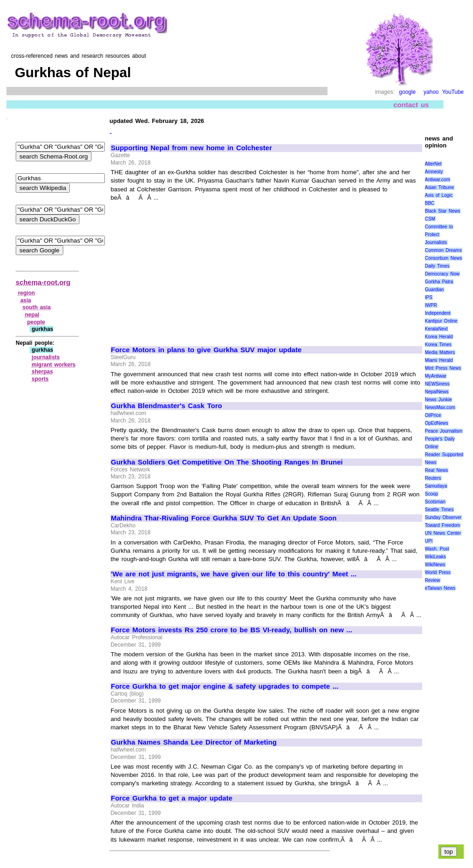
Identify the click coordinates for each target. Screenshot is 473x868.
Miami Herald (439, 360)
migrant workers (54, 365)
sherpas (42, 372)
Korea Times (438, 345)
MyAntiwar (436, 376)
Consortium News (444, 258)
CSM (430, 219)
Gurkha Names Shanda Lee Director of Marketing (194, 742)
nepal (32, 315)
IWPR (431, 305)
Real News (437, 470)
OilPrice (433, 415)
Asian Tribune (440, 187)
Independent (438, 313)
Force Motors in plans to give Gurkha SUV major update (206, 350)
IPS (429, 297)
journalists (46, 357)
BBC (430, 203)
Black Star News (443, 211)
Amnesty (434, 172)
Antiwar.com (437, 180)
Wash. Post (437, 549)
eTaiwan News (440, 588)
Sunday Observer (443, 517)
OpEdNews (437, 423)
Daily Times (437, 266)
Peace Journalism (444, 431)
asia (26, 300)
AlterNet (433, 164)
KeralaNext (436, 329)
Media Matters (440, 352)
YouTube (453, 92)
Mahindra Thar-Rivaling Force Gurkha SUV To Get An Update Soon (224, 518)
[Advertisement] (188, 269)
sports (40, 379)
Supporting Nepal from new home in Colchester (191, 148)
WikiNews (435, 565)
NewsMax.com (440, 407)
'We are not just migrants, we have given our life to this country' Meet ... (234, 574)
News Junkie (438, 400)
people (36, 322)
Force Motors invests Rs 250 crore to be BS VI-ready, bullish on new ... (231, 630)
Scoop (431, 494)
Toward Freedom (443, 525)
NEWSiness (437, 384)
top (449, 852)
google (407, 92)
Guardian (434, 290)
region (27, 293)
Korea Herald (439, 337)
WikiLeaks (436, 557)
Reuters (433, 478)
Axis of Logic (439, 195)
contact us (411, 105)
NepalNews (437, 392)
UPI (429, 541)
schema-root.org (43, 282)
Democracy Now (442, 274)
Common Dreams (443, 250)
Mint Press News (443, 368)
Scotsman (435, 502)
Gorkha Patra (439, 282)
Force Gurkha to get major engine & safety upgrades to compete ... (225, 686)
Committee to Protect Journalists (439, 235)
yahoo (431, 92)
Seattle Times (439, 510)
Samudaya (436, 486)
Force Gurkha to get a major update (172, 798)
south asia (37, 307)
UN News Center (443, 533)
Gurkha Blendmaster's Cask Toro (167, 406)
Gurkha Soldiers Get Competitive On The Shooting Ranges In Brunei (227, 462)
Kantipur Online (441, 321)
